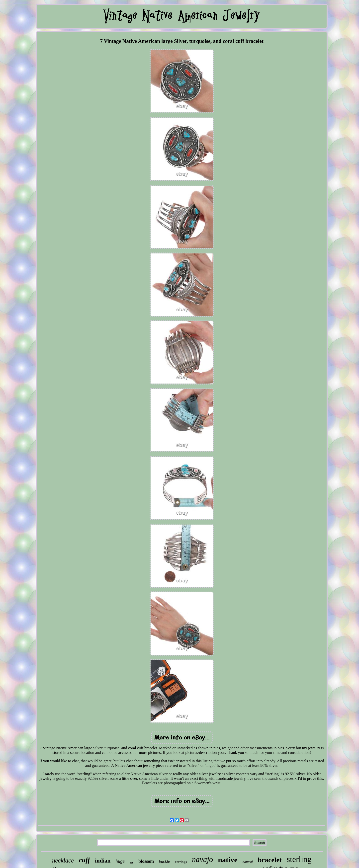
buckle (164, 861)
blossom (146, 861)
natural (248, 862)
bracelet (270, 860)
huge (120, 861)
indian (103, 861)
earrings (181, 862)
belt (132, 863)
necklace (63, 860)
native (228, 860)
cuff (84, 860)
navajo (202, 859)
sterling (299, 859)
